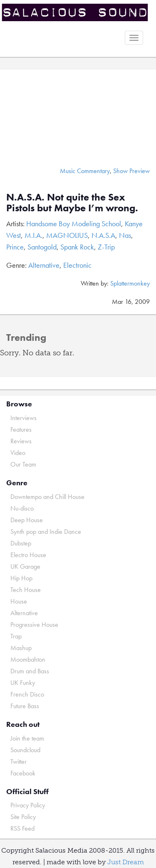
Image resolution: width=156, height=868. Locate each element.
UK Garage (25, 566)
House (19, 601)
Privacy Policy (28, 805)
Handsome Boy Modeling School (74, 224)
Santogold (42, 247)
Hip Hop (21, 578)
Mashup (21, 648)
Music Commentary (85, 171)
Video (18, 453)
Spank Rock (77, 247)
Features (21, 429)
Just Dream (126, 862)
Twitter (19, 762)
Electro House (28, 555)
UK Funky (23, 683)
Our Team (23, 464)
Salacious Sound (75, 13)
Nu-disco (22, 508)
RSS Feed (22, 828)
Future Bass (25, 706)
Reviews (21, 441)
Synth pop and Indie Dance (46, 532)
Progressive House (34, 625)
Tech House (26, 590)
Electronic (77, 265)
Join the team (27, 738)
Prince (15, 247)
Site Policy (23, 817)
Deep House (27, 520)
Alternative (44, 265)
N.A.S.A (103, 235)
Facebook (23, 773)
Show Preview (131, 171)
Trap (16, 636)
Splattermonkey (130, 283)
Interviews (24, 418)
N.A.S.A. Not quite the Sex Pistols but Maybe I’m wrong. (72, 202)
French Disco (27, 694)
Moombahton (28, 659)
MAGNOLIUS (67, 235)
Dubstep (21, 543)
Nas (125, 235)
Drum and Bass (30, 671)
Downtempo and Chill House (47, 497)
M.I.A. (33, 235)
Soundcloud (25, 750)
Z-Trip (106, 247)
